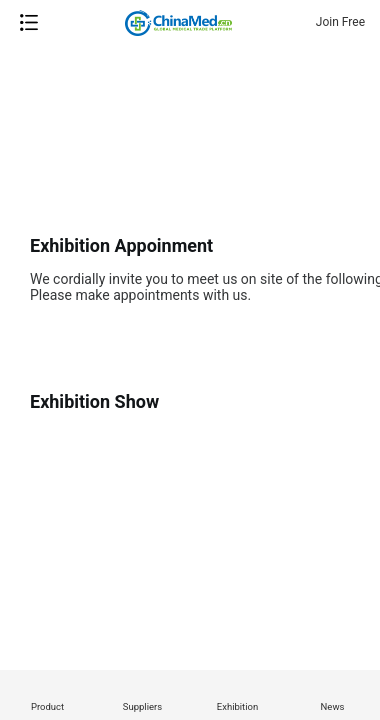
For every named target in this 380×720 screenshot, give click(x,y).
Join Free (340, 22)
